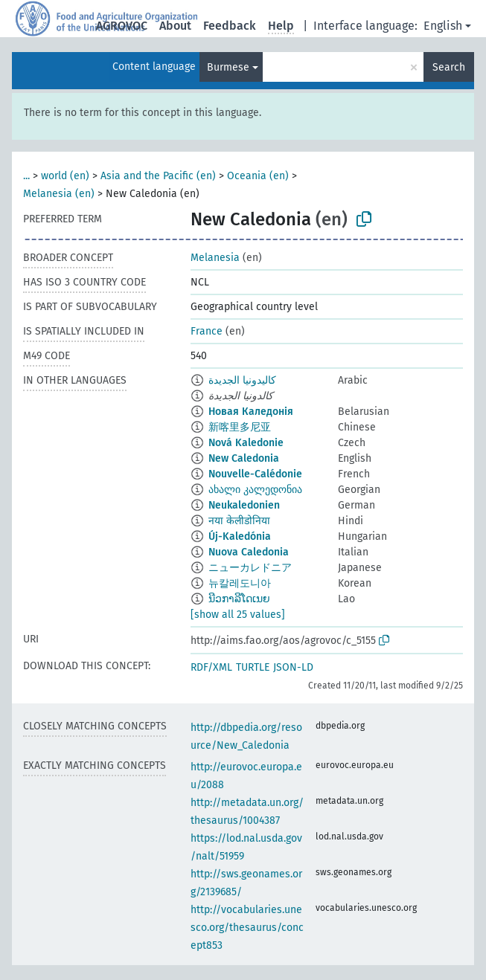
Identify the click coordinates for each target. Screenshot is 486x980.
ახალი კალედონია (255, 490)
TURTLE (253, 667)
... (26, 176)
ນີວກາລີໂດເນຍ (239, 599)
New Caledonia (244, 458)
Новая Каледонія (251, 412)
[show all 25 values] (238, 615)
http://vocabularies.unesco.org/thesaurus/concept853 (247, 928)
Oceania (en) (258, 176)
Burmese (228, 67)
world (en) (65, 176)
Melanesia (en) (59, 194)
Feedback (230, 26)
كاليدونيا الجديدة (242, 380)
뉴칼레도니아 (240, 583)
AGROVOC (122, 26)
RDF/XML (211, 667)
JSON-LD (293, 667)
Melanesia (215, 258)
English (443, 26)
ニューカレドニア (250, 568)
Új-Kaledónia (240, 536)
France (207, 331)
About (175, 26)
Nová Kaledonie (246, 443)
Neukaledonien (244, 505)
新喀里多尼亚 (240, 427)
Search (449, 67)
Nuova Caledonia (249, 552)
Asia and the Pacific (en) (158, 176)
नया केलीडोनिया (239, 521)
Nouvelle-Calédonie (255, 474)
